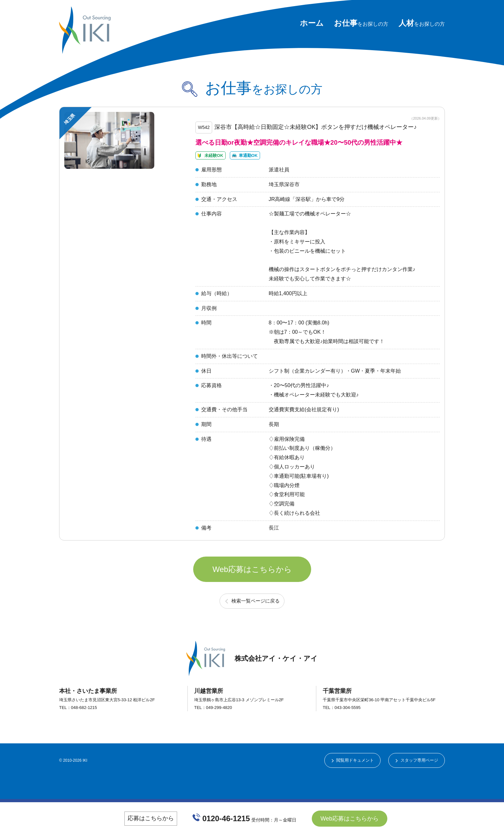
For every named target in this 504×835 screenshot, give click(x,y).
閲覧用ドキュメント (350, 785)
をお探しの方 (361, 24)
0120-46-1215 (226, 818)
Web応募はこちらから (252, 588)
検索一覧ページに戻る (256, 625)
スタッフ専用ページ (418, 785)
